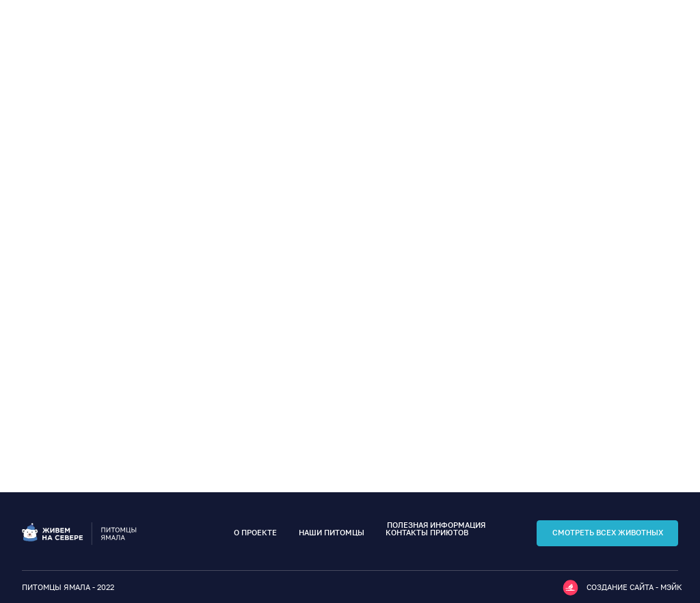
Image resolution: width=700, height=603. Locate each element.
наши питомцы (332, 533)
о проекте (255, 533)
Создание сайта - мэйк (634, 587)
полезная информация (436, 525)
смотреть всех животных (608, 533)
